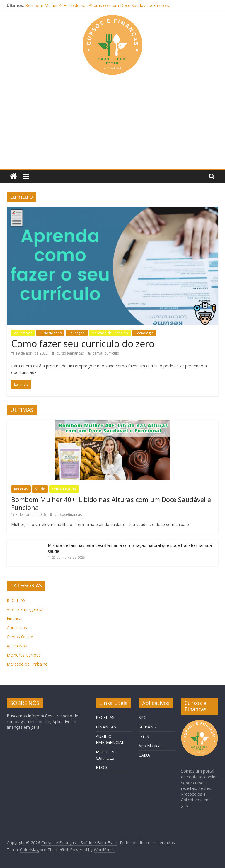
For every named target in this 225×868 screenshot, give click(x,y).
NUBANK (147, 727)
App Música (150, 746)
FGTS (144, 736)
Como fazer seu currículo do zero (83, 344)
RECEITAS (16, 600)
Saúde (40, 489)
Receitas (21, 489)
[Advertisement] (112, 125)
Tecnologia (144, 333)
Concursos (17, 628)
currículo (112, 353)
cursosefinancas (71, 353)
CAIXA (144, 755)
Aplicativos (23, 333)
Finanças (15, 618)
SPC (142, 717)
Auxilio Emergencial (25, 609)
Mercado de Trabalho (110, 333)
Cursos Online (20, 637)
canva (97, 353)
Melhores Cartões (24, 655)
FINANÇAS (106, 727)
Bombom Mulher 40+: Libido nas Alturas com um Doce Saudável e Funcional (98, 5)
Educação (77, 333)
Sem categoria (64, 489)
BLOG (102, 767)
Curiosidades (50, 333)
